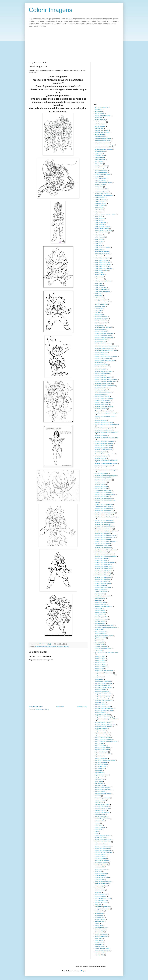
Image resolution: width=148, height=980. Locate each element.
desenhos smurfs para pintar (103, 588)
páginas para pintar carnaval (103, 846)
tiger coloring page (100, 930)
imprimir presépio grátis (102, 752)
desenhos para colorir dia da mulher (105, 513)
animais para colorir (101, 122)
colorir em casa (99, 241)
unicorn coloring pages (101, 934)
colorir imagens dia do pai (102, 266)
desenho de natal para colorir (103, 336)
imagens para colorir (101, 713)
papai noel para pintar (101, 859)
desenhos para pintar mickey (103, 577)
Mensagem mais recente (36, 707)
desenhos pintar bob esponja (103, 583)
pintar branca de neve (101, 869)
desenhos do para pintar (102, 474)
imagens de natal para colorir (103, 706)
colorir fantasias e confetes (102, 248)
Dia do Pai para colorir (101, 592)
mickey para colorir (100, 815)
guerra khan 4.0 (99, 642)
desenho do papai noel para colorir (105, 348)
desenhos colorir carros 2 (102, 405)
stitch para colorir (100, 921)
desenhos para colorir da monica (104, 504)
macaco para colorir (101, 800)
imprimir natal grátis (101, 746)
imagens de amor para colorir (103, 694)
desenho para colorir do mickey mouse (106, 382)
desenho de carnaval (101, 331)
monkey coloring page (101, 817)
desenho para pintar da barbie (103, 392)
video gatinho (99, 944)
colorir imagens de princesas (103, 264)
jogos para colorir (100, 777)
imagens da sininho (100, 690)
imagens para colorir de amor (103, 722)
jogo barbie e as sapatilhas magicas (105, 760)
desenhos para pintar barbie (103, 565)
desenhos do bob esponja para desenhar (106, 460)
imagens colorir (99, 679)
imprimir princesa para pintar (103, 754)
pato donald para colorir (102, 865)
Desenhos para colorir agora (103, 490)
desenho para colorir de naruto (103, 377)
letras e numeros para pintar (103, 787)
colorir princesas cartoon (102, 289)
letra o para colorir (100, 785)
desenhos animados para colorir (104, 398)
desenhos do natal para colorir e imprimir (106, 470)
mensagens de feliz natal (102, 813)
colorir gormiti (99, 250)
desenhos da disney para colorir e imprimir (107, 413)
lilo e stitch (98, 796)
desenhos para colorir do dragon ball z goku (107, 517)
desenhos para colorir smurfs (103, 548)
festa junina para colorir (102, 619)
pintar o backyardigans (101, 886)
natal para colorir (100, 821)
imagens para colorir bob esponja (104, 717)
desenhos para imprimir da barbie (104, 554)
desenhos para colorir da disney (104, 499)
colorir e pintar (99, 239)
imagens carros (99, 677)
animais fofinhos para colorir (103, 116)
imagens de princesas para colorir (104, 708)
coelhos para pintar (100, 202)
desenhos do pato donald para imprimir (106, 476)
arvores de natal (100, 134)
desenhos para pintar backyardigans (105, 562)
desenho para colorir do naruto (103, 384)
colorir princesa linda (101, 287)
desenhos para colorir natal (103, 539)
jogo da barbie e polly (101, 762)
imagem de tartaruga (101, 667)
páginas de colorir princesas (103, 836)
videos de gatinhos (100, 947)
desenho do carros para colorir (103, 344)
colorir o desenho (100, 275)
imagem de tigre (100, 669)
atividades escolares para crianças (105, 145)
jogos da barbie (99, 773)
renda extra (98, 905)
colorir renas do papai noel (102, 292)
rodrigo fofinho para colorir (102, 907)
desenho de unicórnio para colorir (104, 338)
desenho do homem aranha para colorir (106, 346)
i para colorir (98, 650)
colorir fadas (98, 245)
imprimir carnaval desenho (102, 733)
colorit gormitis (99, 298)
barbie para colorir (100, 155)
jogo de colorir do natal (101, 764)
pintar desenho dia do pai (102, 877)
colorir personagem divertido (103, 281)
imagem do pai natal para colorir (104, 671)
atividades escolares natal (102, 143)
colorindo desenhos (100, 204)
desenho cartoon (100, 325)
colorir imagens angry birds (103, 258)
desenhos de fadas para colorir (104, 446)
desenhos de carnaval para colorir (104, 441)
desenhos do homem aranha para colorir (106, 464)
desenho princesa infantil (102, 396)
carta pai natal (99, 187)
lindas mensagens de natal (102, 798)
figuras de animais (100, 621)
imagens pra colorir (100, 731)
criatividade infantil (100, 306)
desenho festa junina (101, 354)
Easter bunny (99, 600)
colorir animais (99, 208)
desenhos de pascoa (101, 452)
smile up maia (99, 913)
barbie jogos (98, 153)
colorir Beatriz (99, 210)
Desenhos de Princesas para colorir (105, 454)
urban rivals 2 (99, 938)
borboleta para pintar (101, 168)
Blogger (83, 971)
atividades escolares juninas (103, 141)
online (97, 834)
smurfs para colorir (100, 919)
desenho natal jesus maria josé (104, 371)
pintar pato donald (100, 890)
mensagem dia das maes (102, 806)
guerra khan (98, 640)
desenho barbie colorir (101, 317)
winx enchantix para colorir (102, 951)
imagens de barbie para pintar (103, 698)
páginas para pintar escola (102, 848)
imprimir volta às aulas (101, 758)
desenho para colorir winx (102, 388)
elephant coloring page (101, 604)
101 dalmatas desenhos (102, 107)
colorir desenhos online (101, 233)
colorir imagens (99, 256)
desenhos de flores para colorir (104, 448)
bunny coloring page (101, 178)
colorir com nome (100, 218)
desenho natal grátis (101, 369)
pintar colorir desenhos (101, 873)
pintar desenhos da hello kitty (103, 882)
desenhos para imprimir (102, 552)
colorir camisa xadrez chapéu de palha (106, 214)
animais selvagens (100, 126)
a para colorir (99, 109)
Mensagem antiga (82, 707)
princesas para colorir (101, 903)
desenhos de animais (101, 436)
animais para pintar (100, 124)
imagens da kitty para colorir (103, 685)
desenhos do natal (100, 468)
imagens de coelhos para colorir (104, 700)
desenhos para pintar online (103, 579)
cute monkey (99, 310)
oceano (97, 831)
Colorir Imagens (51, 10)
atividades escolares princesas (103, 149)
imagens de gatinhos (101, 704)
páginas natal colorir (101, 838)
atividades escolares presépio (103, 147)
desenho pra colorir (100, 394)
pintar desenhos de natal (102, 884)
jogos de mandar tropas (102, 775)
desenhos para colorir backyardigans (105, 495)
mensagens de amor (101, 810)
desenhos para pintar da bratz (103, 569)
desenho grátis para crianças (103, 359)
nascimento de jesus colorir (103, 819)
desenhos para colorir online (103, 544)
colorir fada (98, 243)
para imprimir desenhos (63, 646)
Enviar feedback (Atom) (42, 710)
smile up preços (99, 917)
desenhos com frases (101, 409)
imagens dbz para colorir (50, 646)
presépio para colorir (101, 896)
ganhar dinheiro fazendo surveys (104, 636)
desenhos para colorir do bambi (104, 515)
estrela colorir (99, 609)
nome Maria (98, 829)
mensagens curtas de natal (103, 808)
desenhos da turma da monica (103, 430)
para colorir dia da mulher (102, 861)
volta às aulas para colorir (102, 949)
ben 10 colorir (99, 162)
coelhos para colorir (101, 199)
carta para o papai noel (101, 191)
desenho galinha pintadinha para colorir (106, 357)
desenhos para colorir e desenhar (104, 527)
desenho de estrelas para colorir (104, 333)
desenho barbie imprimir (102, 319)
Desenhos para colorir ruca (103, 546)
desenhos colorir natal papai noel (104, 407)
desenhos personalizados (102, 581)
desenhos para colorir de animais (104, 509)
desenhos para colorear (102, 486)
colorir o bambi (99, 273)
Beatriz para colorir (100, 160)
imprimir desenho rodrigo (102, 735)
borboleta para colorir (101, 166)
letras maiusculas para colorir (103, 790)
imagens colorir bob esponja (103, 681)
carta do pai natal (100, 185)
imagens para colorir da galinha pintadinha (107, 719)
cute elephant (99, 308)
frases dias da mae (100, 634)
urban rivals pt (99, 940)
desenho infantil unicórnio (102, 367)
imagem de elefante (101, 660)
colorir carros (99, 216)
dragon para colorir (100, 598)
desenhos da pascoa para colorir (104, 422)
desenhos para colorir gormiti (103, 533)
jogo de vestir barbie (101, 766)
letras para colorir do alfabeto (103, 794)
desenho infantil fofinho (101, 365)
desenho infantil (99, 363)
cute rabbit (98, 312)
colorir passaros (99, 279)
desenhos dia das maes (102, 456)
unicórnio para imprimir (101, 936)
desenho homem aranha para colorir (105, 361)
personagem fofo (100, 867)
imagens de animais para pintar (104, 696)
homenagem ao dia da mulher (103, 648)
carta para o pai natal (101, 189)
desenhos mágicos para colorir (103, 480)
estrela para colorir (100, 611)
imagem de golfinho (101, 662)
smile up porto (99, 915)
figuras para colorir (100, 623)
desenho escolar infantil (102, 352)
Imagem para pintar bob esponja (104, 673)
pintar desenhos (99, 880)
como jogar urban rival (101, 300)
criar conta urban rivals (101, 304)
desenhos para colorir (101, 488)
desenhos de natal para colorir (103, 450)
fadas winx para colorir (101, 617)
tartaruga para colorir (101, 928)
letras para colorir (100, 792)
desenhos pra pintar (101, 585)
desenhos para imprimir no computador (106, 556)
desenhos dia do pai (101, 458)
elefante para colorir (101, 602)
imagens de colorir (100, 702)
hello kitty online (99, 644)
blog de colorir (99, 164)
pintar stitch (98, 892)
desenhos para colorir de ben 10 (104, 511)
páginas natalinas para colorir (103, 840)
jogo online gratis (100, 769)
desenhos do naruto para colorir (104, 466)
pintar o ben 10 (99, 888)
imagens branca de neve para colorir (105, 675)
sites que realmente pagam (103, 909)
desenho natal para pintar (102, 373)
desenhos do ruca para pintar (103, 478)
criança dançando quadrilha (103, 302)
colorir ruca (98, 294)
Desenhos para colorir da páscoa (104, 506)
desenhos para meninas (102, 558)
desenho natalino (100, 375)
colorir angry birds (100, 206)
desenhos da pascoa (101, 420)
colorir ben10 (99, 212)
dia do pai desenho (100, 590)
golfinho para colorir (101, 638)
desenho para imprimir (101, 390)
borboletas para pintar (101, 172)
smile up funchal (100, 911)
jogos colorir (98, 771)
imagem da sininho (100, 656)
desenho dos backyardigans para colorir (106, 350)
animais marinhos (100, 120)
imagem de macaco (101, 664)
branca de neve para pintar (102, 174)
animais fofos (99, 118)
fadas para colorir (100, 615)
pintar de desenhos (100, 875)
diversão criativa (100, 594)
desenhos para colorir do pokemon (105, 523)
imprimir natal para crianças (103, 748)
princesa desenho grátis (102, 900)
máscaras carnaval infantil (102, 804)
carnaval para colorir (101, 181)
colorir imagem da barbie (102, 252)
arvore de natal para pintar (102, 132)
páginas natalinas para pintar (103, 842)
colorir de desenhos (101, 222)
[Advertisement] (46, 44)
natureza (98, 823)
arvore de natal (99, 128)
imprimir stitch (99, 756)
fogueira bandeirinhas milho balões (105, 625)
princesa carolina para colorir (103, 898)
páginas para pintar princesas (103, 850)
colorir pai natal (99, 277)
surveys (97, 924)
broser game (99, 176)
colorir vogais (99, 296)
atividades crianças (100, 137)
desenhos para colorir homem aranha (105, 535)
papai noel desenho (101, 857)
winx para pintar (99, 955)
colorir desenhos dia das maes (103, 231)
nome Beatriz (99, 825)
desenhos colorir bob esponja (103, 403)
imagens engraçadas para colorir (104, 711)
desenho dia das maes (101, 340)
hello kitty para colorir (101, 646)
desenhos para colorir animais (103, 493)
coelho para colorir (100, 197)
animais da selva (100, 113)
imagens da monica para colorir (104, 687)
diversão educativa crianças (103, 596)
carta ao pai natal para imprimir (104, 183)
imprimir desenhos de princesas (104, 739)
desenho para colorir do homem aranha (106, 380)
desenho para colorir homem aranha (105, 386)
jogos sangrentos (100, 779)
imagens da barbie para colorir (103, 683)
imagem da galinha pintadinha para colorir (107, 653)
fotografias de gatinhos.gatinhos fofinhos (106, 627)
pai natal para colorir (101, 854)
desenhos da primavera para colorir (105, 428)
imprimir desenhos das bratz (103, 737)
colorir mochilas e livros (102, 271)
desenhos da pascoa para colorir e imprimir (107, 424)
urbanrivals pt (99, 942)
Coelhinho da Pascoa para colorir (104, 195)
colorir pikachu (99, 285)
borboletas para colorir (101, 170)
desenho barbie (99, 315)
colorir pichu (98, 283)
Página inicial (60, 707)
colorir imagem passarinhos (103, 254)
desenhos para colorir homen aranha (105, 537)
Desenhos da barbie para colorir (104, 411)
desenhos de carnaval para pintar (104, 443)
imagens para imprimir (101, 729)
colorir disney (99, 235)
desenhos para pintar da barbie (104, 567)
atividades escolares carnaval (103, 139)
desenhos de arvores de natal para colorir (106, 438)
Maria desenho (99, 802)
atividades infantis (100, 151)
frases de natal (99, 629)
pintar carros (99, 871)
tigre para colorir (100, 932)
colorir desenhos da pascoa (103, 227)
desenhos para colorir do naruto (104, 521)
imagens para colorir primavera (104, 727)
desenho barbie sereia (101, 321)
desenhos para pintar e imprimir (104, 575)
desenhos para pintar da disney (104, 571)
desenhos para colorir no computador (105, 542)
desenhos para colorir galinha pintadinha (106, 531)
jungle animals (99, 781)
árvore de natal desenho (102, 130)
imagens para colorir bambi (103, 715)
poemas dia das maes (101, 894)
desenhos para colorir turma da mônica (106, 550)
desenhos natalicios (101, 484)
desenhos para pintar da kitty (103, 573)
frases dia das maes (101, 632)
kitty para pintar (99, 783)
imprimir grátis (99, 743)
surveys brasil (99, 926)
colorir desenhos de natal (102, 229)
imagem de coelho (100, 658)
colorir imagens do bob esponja (104, 268)
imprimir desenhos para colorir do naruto (106, 741)
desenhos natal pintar (101, 482)
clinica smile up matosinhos (103, 193)
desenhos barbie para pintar (103, 400)
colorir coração (99, 220)
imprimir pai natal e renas (102, 750)
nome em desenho (100, 827)
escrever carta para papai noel (103, 606)
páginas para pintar (100, 844)
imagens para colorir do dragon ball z (105, 725)
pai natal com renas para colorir (104, 852)
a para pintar (99, 111)
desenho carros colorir (101, 323)
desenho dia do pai (100, 342)
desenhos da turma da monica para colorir (107, 432)
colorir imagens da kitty (101, 260)
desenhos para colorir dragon (103, 525)
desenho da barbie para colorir (103, 327)
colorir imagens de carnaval (103, 262)
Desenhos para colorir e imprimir (104, 529)
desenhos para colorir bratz (103, 497)
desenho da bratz (100, 329)
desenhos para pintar (101, 560)
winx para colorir (100, 953)
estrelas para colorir (101, 613)
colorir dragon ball (39, 646)
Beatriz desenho (100, 157)
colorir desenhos (100, 225)
